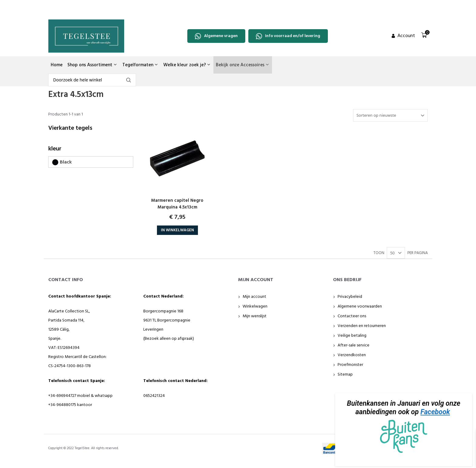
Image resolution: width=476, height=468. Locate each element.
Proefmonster (350, 365)
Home (57, 65)
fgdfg (129, 80)
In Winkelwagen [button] (177, 230)
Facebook (435, 412)
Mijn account (254, 297)
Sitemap (345, 375)
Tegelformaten (140, 65)
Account (406, 36)
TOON (379, 253)
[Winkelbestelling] (390, 115)
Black (66, 162)
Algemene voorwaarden (360, 306)
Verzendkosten (352, 355)
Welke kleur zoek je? (187, 65)
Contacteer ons (352, 316)
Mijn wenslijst (255, 316)
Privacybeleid (350, 297)
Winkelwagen (255, 306)
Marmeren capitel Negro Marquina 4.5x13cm (177, 204)
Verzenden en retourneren (362, 326)
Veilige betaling (352, 336)
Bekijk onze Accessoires (243, 65)
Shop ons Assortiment (92, 65)
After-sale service (354, 345)
